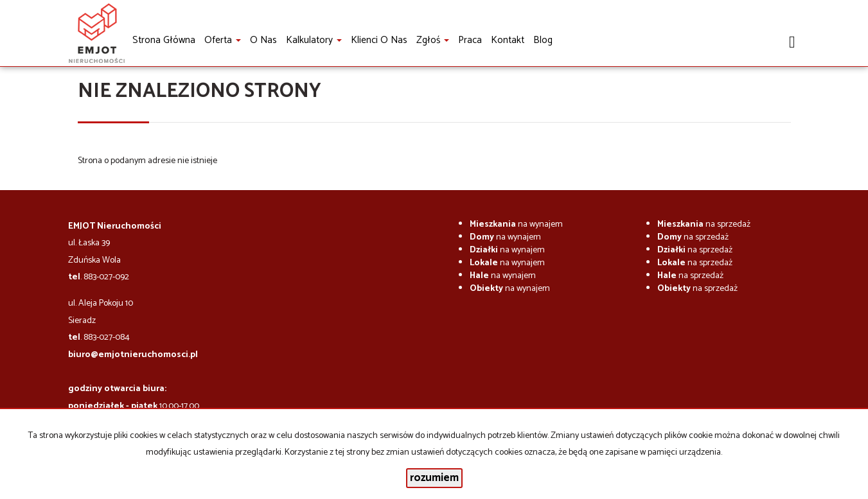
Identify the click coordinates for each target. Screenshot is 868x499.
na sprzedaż (704, 224)
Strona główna (164, 40)
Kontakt (508, 40)
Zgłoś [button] (433, 40)
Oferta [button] (223, 40)
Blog (543, 40)
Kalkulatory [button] (314, 40)
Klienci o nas (379, 40)
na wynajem (516, 224)
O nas (263, 40)
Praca (470, 40)
